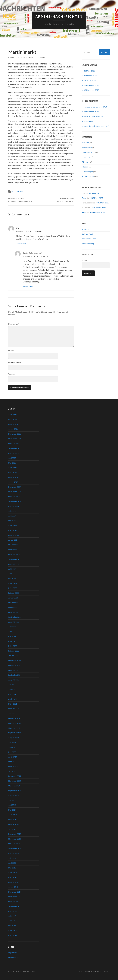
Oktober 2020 (14, 728)
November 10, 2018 (17, 57)
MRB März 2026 (88, 71)
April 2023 (13, 583)
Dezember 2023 (15, 545)
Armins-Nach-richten (59, 17)
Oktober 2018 (14, 844)
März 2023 (13, 588)
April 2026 (13, 415)
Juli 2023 (12, 569)
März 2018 (13, 877)
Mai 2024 (12, 521)
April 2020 (13, 757)
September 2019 (15, 791)
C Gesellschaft (18, 191)
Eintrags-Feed (87, 234)
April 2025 (13, 468)
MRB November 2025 (90, 90)
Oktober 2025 (14, 444)
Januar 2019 (13, 829)
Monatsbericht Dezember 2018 (94, 107)
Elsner (84, 198)
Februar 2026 (14, 424)
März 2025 (13, 472)
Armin (31, 57)
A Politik (85, 143)
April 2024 (13, 525)
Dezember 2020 (15, 718)
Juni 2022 (12, 632)
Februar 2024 (14, 535)
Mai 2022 (12, 636)
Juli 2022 (12, 627)
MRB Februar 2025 (98, 208)
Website (12, 374)
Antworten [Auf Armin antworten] (28, 287)
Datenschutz (13, 957)
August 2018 (13, 853)
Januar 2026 (13, 429)
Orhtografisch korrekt (66, 200)
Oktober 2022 (14, 612)
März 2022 (13, 646)
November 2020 (15, 723)
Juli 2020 (12, 742)
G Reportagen (87, 172)
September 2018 (15, 848)
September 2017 (15, 906)
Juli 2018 (12, 858)
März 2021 (13, 704)
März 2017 (13, 935)
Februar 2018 (14, 882)
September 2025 (15, 448)
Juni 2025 (12, 458)
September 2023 (15, 559)
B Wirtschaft (87, 147)
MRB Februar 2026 (89, 76)
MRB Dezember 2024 (90, 111)
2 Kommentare (43, 57)
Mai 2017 (12, 926)
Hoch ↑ (107, 972)
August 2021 (13, 680)
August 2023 (13, 564)
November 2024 (15, 492)
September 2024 (15, 501)
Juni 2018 (12, 863)
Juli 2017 (12, 916)
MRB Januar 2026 (89, 80)
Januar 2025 (13, 482)
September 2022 (15, 617)
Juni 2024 (12, 516)
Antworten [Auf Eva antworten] (21, 244)
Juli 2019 (12, 800)
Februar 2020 (14, 766)
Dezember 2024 (15, 487)
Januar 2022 (13, 656)
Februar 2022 (14, 651)
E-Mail (85, 260)
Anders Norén (95, 972)
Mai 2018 (12, 868)
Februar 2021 (14, 709)
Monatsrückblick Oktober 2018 (20, 200)
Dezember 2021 (15, 660)
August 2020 (13, 738)
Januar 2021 (13, 713)
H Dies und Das (88, 176)
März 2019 (13, 820)
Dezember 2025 (15, 434)
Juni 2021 (12, 689)
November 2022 (15, 607)
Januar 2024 (13, 540)
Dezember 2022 (15, 603)
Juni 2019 (12, 805)
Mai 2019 (12, 810)
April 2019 (13, 815)
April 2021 (13, 699)
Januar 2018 (13, 887)
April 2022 (13, 641)
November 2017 (15, 897)
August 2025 (13, 453)
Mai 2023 (12, 578)
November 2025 (15, 439)
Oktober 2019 (14, 786)
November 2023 (15, 550)
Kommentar (14, 324)
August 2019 (13, 795)
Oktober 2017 (14, 901)
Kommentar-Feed (89, 239)
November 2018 (15, 839)
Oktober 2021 (14, 670)
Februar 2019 (14, 824)
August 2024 (13, 506)
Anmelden (86, 229)
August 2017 (13, 911)
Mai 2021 (12, 694)
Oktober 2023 (14, 554)
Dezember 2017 (15, 892)
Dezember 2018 (15, 834)
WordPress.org (88, 244)
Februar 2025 (14, 477)
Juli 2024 (12, 511)
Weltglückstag (88, 121)
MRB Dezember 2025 (90, 85)
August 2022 (13, 622)
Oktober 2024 (14, 496)
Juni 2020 (12, 747)
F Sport (85, 167)
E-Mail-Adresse (15, 362)
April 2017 (13, 930)
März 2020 (13, 762)
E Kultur (85, 162)
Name (11, 351)
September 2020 (15, 733)
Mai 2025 (12, 463)
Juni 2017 (12, 921)
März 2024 (13, 530)
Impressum (13, 953)
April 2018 (13, 873)
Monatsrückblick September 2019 (95, 126)
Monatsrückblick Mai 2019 (92, 116)
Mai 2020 (12, 752)
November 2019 (15, 781)
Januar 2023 (13, 598)
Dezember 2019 (15, 776)
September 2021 (15, 675)
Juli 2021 (12, 685)
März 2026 (13, 419)
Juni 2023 (12, 574)
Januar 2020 (13, 771)
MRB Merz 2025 (96, 198)
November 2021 (15, 665)
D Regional (86, 157)
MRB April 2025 (95, 193)
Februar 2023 (14, 593)
